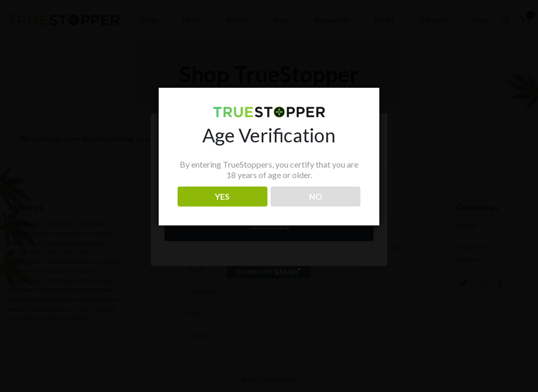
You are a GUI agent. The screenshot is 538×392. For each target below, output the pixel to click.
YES (222, 196)
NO (316, 196)
